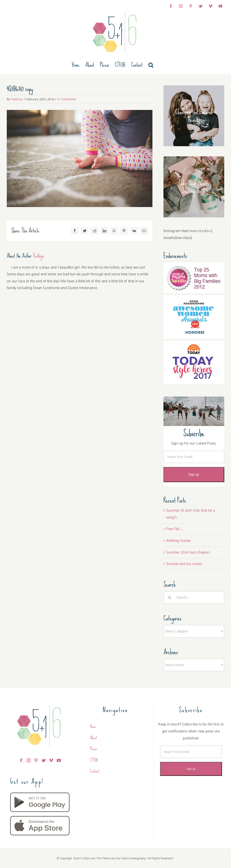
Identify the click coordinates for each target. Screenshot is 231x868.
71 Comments (67, 99)
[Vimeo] (51, 760)
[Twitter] (44, 760)
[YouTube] (59, 760)
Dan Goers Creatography (131, 858)
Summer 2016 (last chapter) (188, 552)
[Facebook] (21, 760)
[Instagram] (29, 760)
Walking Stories (179, 541)
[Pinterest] (36, 760)
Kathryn (17, 99)
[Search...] (194, 597)
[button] (151, 65)
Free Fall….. (174, 529)
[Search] (170, 597)
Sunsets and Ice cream (184, 564)
